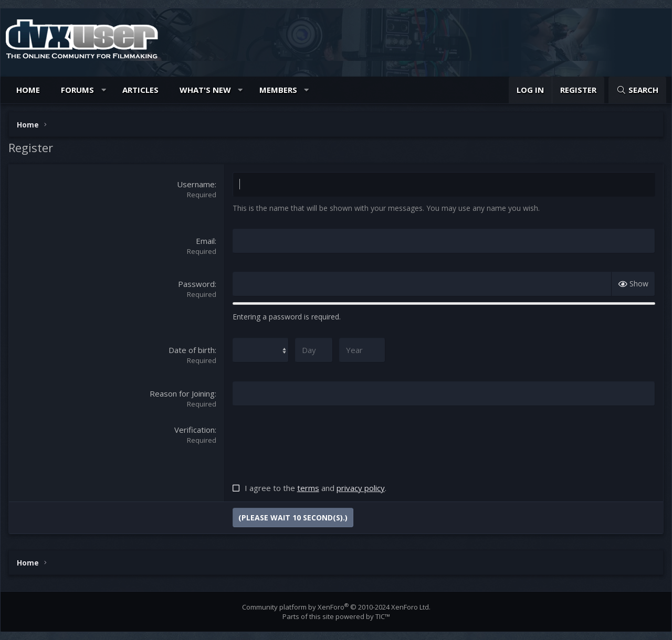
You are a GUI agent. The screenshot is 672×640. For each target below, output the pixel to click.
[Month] (261, 350)
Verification (195, 430)
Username (196, 184)
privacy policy (361, 488)
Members (278, 90)
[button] (104, 90)
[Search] (637, 90)
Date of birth (192, 350)
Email (205, 241)
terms (308, 488)
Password (196, 284)
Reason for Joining (182, 393)
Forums (77, 90)
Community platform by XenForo (336, 607)
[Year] (362, 350)
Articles (140, 90)
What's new (205, 90)
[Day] (314, 350)
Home (28, 90)
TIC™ (383, 616)
